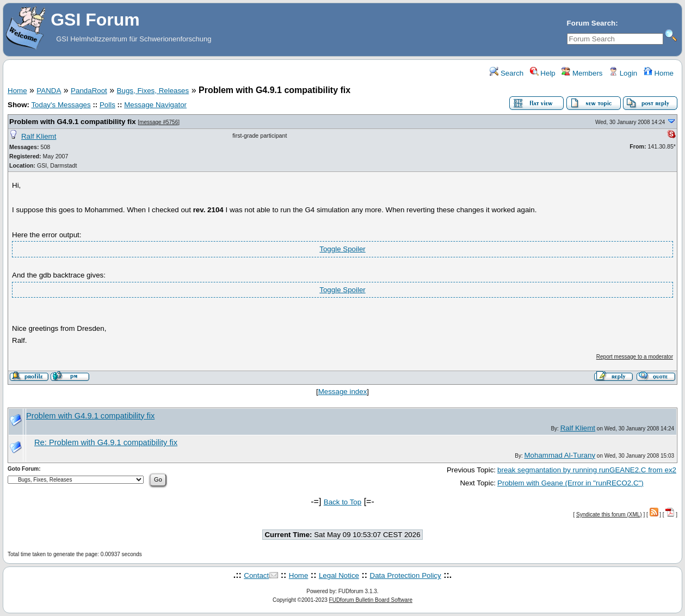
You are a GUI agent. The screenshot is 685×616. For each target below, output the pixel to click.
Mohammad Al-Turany (560, 455)
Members (582, 73)
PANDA (49, 91)
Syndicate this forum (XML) (609, 515)
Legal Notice (339, 575)
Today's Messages (61, 105)
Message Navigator (155, 105)
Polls (107, 105)
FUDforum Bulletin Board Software (371, 600)
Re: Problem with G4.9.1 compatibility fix (106, 442)
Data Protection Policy (406, 575)
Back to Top (342, 502)
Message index (343, 392)
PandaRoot (89, 91)
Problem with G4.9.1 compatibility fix (73, 122)
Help (543, 73)
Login (623, 73)
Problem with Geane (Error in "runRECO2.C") (570, 483)
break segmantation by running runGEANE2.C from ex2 (587, 470)
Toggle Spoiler (342, 249)
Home (659, 73)
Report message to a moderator (635, 357)
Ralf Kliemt (39, 136)
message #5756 (159, 122)
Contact (256, 575)
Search (507, 73)
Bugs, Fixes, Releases (153, 91)
